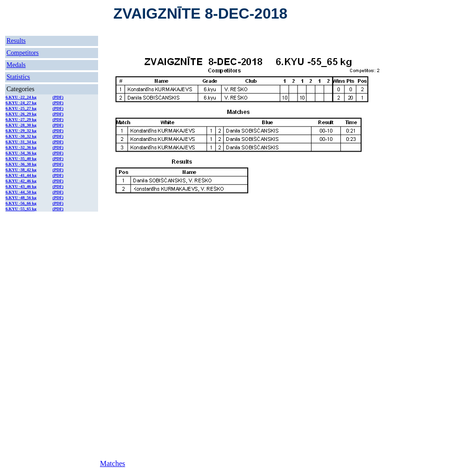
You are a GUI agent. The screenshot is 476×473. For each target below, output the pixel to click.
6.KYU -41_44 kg (21, 175)
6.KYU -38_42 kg (21, 170)
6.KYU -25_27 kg (21, 108)
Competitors (23, 53)
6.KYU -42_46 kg (21, 181)
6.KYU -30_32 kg (21, 136)
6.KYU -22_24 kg (21, 97)
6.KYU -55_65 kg (21, 209)
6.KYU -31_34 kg (21, 142)
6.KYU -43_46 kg (21, 187)
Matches (112, 463)
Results (16, 41)
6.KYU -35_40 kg (21, 159)
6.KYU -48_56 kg (21, 198)
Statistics (18, 77)
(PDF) (58, 97)
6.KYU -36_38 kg (21, 164)
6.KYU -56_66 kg (21, 203)
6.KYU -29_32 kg (21, 131)
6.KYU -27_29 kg (21, 120)
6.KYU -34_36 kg (21, 153)
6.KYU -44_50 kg (21, 192)
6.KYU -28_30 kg (21, 125)
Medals (16, 65)
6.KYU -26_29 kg (21, 114)
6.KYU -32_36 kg (21, 147)
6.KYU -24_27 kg (21, 103)
